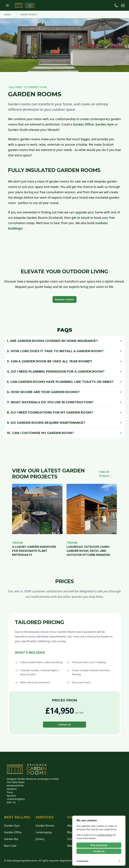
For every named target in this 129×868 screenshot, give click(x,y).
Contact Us (64, 724)
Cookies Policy (104, 835)
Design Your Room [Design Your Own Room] (122, 51)
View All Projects (106, 474)
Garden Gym (105, 124)
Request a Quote (64, 299)
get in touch (81, 218)
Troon (17, 543)
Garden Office (83, 124)
